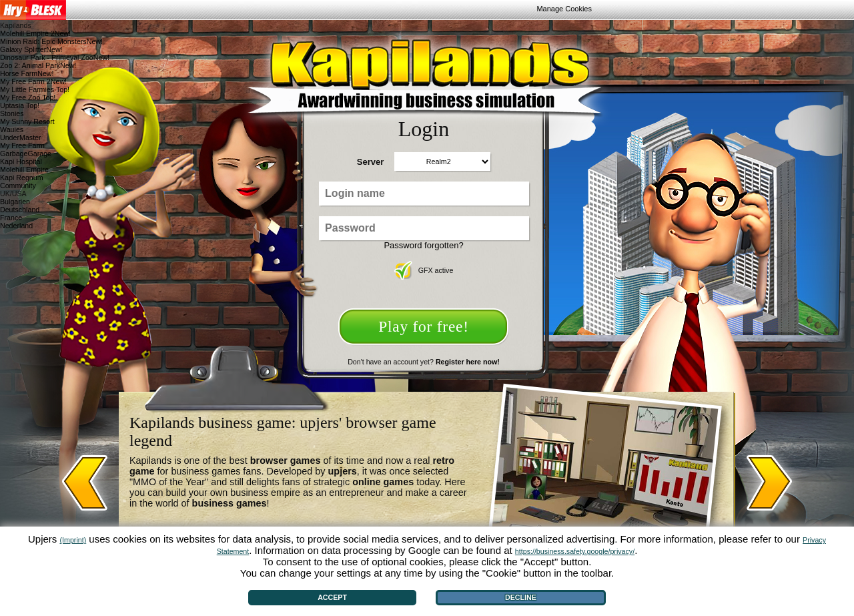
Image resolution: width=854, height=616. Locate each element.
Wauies (12, 129)
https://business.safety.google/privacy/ (575, 551)
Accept (332, 597)
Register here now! (468, 362)
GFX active (424, 270)
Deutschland (20, 210)
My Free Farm (22, 145)
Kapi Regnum (22, 178)
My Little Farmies (35, 89)
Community (18, 186)
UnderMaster (21, 137)
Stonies (12, 113)
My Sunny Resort (27, 121)
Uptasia (20, 105)
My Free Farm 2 (33, 81)
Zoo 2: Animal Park (38, 65)
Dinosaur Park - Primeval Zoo (55, 57)
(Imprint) (73, 540)
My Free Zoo (28, 97)
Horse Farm (27, 73)
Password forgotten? (423, 245)
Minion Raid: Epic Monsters (51, 41)
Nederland (16, 226)
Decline (521, 597)
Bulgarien (15, 202)
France (11, 218)
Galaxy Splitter (31, 49)
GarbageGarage (26, 153)
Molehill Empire (24, 170)
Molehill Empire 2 (35, 33)
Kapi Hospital (21, 162)
